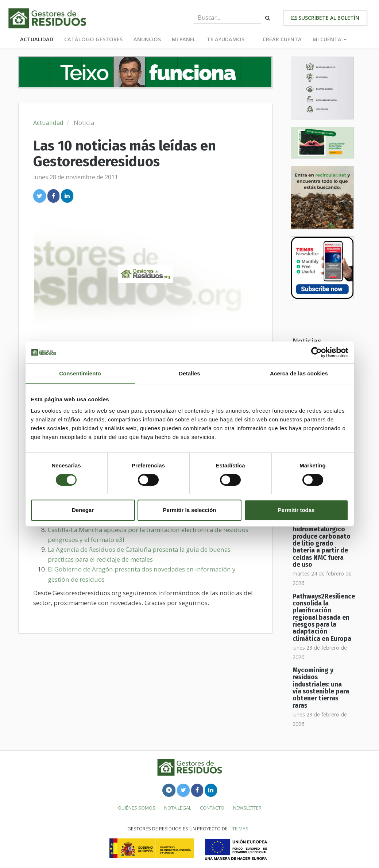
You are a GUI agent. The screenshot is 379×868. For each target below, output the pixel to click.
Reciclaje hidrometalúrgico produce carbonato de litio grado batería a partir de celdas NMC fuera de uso (322, 544)
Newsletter (247, 808)
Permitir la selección (190, 510)
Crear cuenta (282, 39)
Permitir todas (296, 510)
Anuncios (147, 39)
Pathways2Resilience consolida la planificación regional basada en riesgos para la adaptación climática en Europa (324, 618)
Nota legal (178, 808)
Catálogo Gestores (93, 39)
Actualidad (37, 39)
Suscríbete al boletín (325, 18)
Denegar (83, 510)
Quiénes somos (137, 808)
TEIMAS (240, 829)
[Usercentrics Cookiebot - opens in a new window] (316, 352)
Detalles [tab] (189, 373)
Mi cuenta (330, 39)
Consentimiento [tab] (80, 373)
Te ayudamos (226, 39)
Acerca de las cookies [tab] (299, 373)
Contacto (212, 808)
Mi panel (184, 39)
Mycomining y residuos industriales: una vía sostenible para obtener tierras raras (321, 688)
